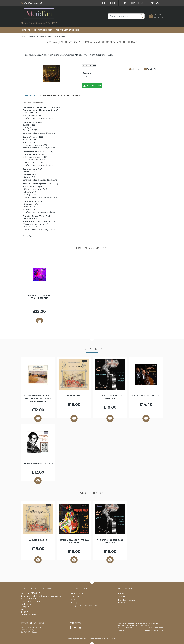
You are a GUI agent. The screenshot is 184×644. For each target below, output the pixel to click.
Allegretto (29, 113)
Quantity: (87, 73)
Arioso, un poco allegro (36, 224)
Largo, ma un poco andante (38, 222)
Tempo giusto (31, 163)
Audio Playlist (73, 96)
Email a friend (152, 69)
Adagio (28, 125)
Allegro (28, 128)
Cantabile (30, 204)
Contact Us (137, 3)
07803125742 (37, 593)
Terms (124, 3)
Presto (28, 192)
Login (113, 3)
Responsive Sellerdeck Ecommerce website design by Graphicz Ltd (92, 638)
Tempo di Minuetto (33, 145)
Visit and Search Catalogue (67, 30)
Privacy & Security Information (83, 606)
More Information (51, 96)
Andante (28, 140)
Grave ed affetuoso (33, 157)
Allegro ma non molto (35, 160)
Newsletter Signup (46, 30)
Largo (28, 172)
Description (30, 96)
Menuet (28, 131)
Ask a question (137, 69)
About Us (32, 30)
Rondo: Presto (31, 116)
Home (103, 3)
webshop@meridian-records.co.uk (47, 596)
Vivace (29, 210)
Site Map (74, 603)
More (121, 603)
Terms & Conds (76, 594)
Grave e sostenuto (33, 189)
